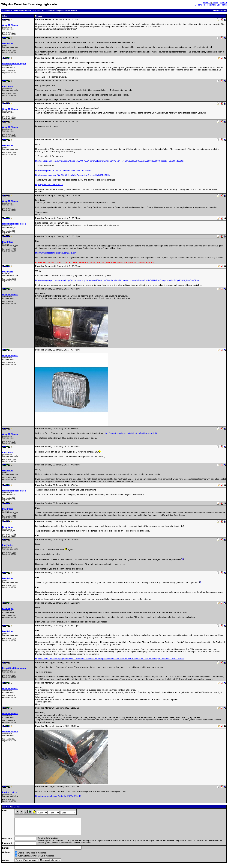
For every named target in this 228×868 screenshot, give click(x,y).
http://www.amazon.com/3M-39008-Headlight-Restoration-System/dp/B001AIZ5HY (73, 175)
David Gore (8, 43)
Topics (215, 2)
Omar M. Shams (10, 25)
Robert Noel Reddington (14, 64)
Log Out (207, 2)
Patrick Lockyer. (10, 792)
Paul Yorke (7, 86)
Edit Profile (222, 5)
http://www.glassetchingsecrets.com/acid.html (56, 253)
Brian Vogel (8, 527)
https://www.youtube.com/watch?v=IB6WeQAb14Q (58, 796)
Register (211, 5)
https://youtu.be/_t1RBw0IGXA (49, 185)
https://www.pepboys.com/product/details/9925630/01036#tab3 (64, 170)
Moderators (200, 5)
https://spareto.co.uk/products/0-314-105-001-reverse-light (130, 433)
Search (223, 2)
